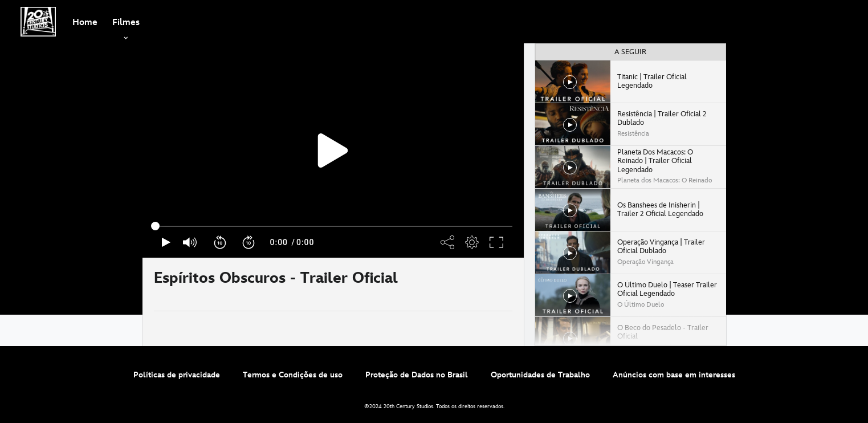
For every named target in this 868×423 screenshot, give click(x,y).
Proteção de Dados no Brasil (417, 375)
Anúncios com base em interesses (674, 375)
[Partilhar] (479, 284)
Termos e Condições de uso (293, 375)
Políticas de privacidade (177, 375)
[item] (126, 22)
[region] (333, 151)
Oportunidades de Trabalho (540, 375)
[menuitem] (85, 22)
